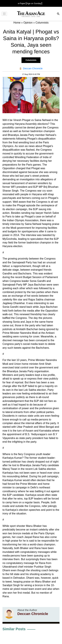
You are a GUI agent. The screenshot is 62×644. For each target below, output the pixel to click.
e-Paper (22, 3)
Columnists (31, 60)
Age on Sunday (34, 3)
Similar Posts (14, 629)
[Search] (58, 14)
